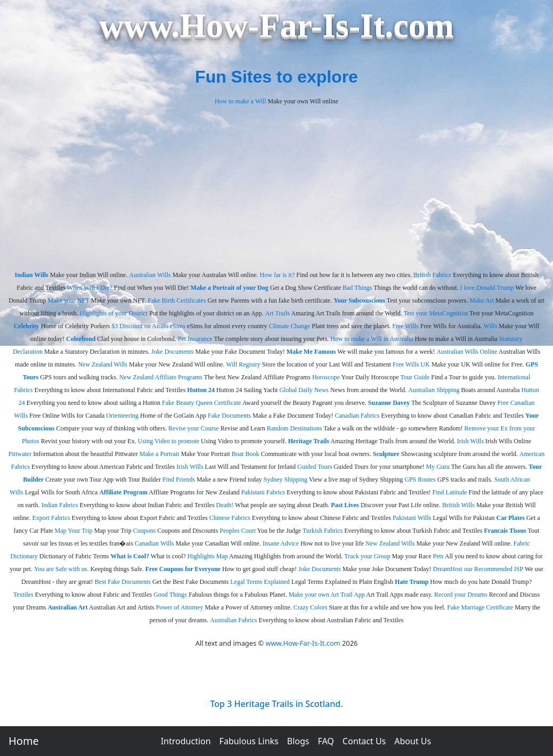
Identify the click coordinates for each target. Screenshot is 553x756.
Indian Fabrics (59, 505)
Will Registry (243, 364)
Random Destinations (295, 428)
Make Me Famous (311, 352)
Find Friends (179, 479)
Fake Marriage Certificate (480, 607)
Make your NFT (68, 300)
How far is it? (278, 275)
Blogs (298, 741)
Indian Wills (31, 275)
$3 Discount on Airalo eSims (148, 326)
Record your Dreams (461, 595)
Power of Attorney (180, 607)
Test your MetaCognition (436, 313)
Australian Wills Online (467, 352)
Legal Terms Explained (260, 582)
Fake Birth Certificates (177, 300)
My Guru (438, 467)
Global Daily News (304, 390)
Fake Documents (229, 416)
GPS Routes (420, 479)
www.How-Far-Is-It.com (303, 643)
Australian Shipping (434, 390)
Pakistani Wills (412, 518)
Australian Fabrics (233, 620)
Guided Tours (315, 467)
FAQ (326, 741)
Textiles (23, 595)
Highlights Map (208, 556)
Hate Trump (412, 582)
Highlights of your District (114, 313)
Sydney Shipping (286, 479)
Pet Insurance (195, 339)
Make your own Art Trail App (327, 595)
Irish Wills (470, 441)
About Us (413, 741)
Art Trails (278, 313)
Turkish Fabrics (323, 531)
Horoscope (326, 377)
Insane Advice (281, 543)
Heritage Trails (309, 441)
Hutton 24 (201, 390)
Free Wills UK (411, 364)
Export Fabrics (51, 518)
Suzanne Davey (389, 403)
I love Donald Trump (487, 288)
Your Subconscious (359, 300)
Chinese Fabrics (230, 518)
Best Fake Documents (123, 582)
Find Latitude (450, 492)
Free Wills (405, 326)
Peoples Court (238, 531)
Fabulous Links (249, 741)
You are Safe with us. (61, 569)
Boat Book (246, 454)
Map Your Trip (74, 531)
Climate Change (290, 326)
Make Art (482, 300)
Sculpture (386, 454)
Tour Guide (415, 377)
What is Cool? (130, 556)
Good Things (170, 595)
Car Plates (510, 518)
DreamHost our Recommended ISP (478, 569)
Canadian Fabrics (357, 416)
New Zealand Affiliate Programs (161, 377)
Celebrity (27, 326)
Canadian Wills (154, 543)
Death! (225, 505)
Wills (491, 326)
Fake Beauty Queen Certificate (201, 403)
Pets (438, 556)
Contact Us (364, 741)
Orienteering (122, 416)
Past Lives (345, 505)
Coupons (145, 531)
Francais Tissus (505, 531)
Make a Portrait (160, 454)
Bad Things (357, 288)
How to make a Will (241, 101)
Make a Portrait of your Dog (230, 288)
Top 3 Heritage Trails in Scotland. (276, 704)
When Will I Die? (90, 288)
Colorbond (81, 339)
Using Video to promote (169, 441)
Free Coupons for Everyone (183, 569)
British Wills (458, 505)
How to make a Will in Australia (372, 339)
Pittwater (20, 454)
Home (24, 741)
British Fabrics (432, 275)
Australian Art (67, 607)
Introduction (186, 741)
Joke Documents (173, 352)
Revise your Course (194, 428)
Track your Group (367, 556)
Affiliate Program (123, 492)
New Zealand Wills (103, 364)
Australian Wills (150, 275)
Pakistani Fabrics (263, 492)
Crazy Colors (311, 607)
